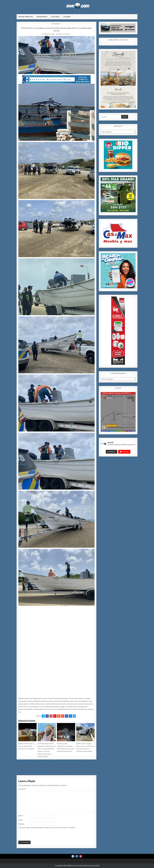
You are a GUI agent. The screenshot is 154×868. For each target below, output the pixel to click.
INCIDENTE (57, 24)
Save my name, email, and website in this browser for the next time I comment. (48, 828)
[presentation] (34, 835)
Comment (22, 789)
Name (21, 816)
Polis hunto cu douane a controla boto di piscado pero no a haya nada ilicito (56, 29)
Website (21, 824)
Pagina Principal (26, 17)
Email (21, 820)
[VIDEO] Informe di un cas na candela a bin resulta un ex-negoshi (26, 746)
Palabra (67, 17)
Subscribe (124, 452)
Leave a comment (64, 34)
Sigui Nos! (55, 17)
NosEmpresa (42, 17)
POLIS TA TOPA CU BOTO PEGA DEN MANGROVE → (77, 770)
